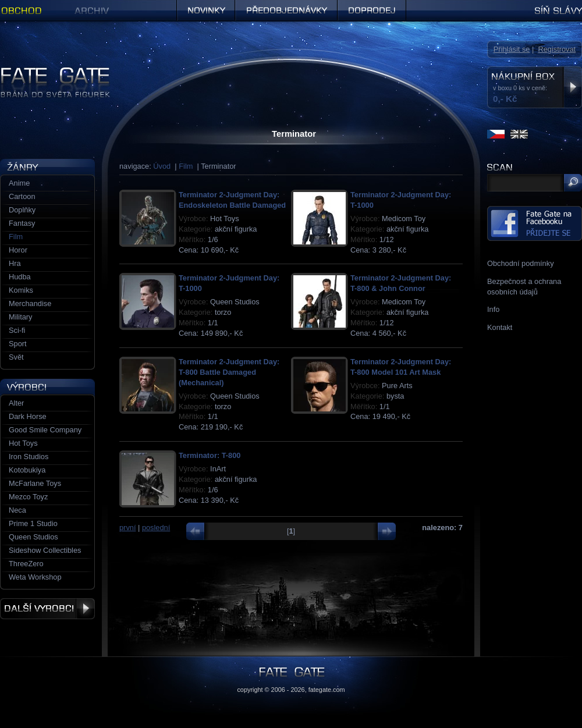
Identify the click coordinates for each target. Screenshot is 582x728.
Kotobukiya (27, 470)
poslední (156, 528)
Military (21, 317)
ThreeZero (26, 564)
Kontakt (500, 327)
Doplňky (22, 210)
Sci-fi (17, 330)
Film (186, 166)
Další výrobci (47, 609)
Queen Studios (33, 537)
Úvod (162, 166)
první (127, 528)
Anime (19, 183)
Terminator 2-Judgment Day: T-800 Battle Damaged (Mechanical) (229, 372)
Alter (16, 403)
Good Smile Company (45, 430)
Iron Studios (29, 457)
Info (493, 309)
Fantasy (22, 223)
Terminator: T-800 (210, 455)
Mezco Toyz (28, 497)
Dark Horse (28, 416)
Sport (18, 344)
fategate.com (327, 690)
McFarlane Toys (35, 483)
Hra (15, 263)
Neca (17, 510)
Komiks (21, 290)
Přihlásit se (512, 49)
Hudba (20, 277)
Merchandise (30, 303)
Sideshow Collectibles (45, 550)
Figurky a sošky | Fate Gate (45, 71)
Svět (16, 357)
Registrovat (557, 49)
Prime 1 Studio (33, 523)
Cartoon (22, 196)
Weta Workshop (35, 577)
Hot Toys (23, 443)
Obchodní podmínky (521, 263)
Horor (18, 250)
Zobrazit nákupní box (572, 87)
